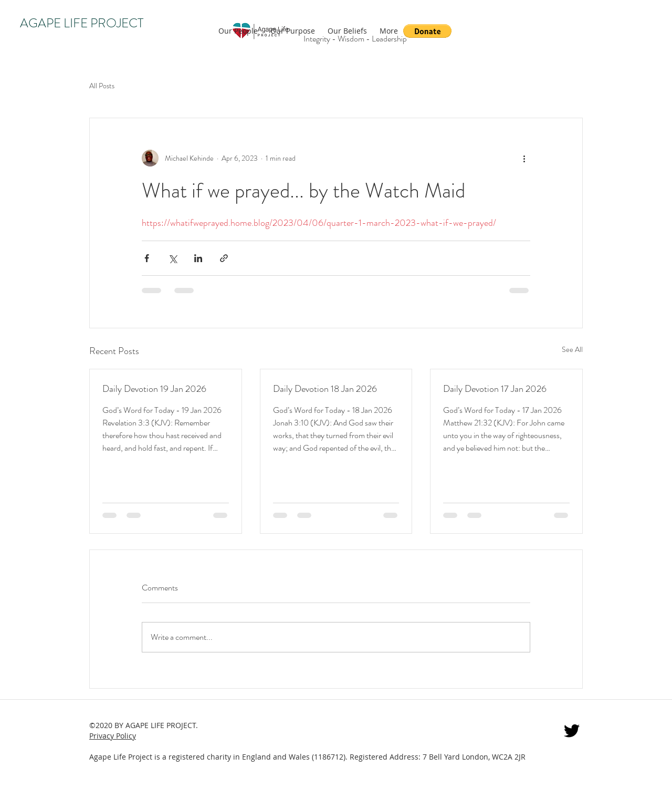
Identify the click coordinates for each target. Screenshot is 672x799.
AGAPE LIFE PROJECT (82, 23)
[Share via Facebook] (147, 258)
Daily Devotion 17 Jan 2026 (495, 389)
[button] (427, 31)
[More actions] (524, 158)
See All (572, 349)
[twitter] (572, 731)
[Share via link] (224, 258)
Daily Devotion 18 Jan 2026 (325, 389)
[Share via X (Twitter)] (172, 258)
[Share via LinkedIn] (198, 258)
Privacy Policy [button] (113, 736)
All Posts (102, 86)
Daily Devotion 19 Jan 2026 (154, 389)
